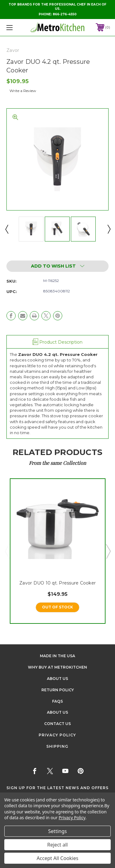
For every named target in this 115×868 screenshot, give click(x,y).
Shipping (57, 746)
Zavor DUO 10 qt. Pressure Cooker (57, 583)
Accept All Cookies (58, 858)
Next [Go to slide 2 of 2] (109, 229)
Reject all (57, 845)
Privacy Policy (57, 735)
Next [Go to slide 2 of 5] (108, 551)
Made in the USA (57, 656)
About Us (57, 679)
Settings (57, 831)
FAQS (57, 701)
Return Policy (58, 690)
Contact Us (57, 724)
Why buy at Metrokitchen (57, 667)
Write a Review (23, 91)
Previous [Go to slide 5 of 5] (7, 551)
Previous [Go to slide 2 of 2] (6, 229)
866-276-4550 (65, 14)
